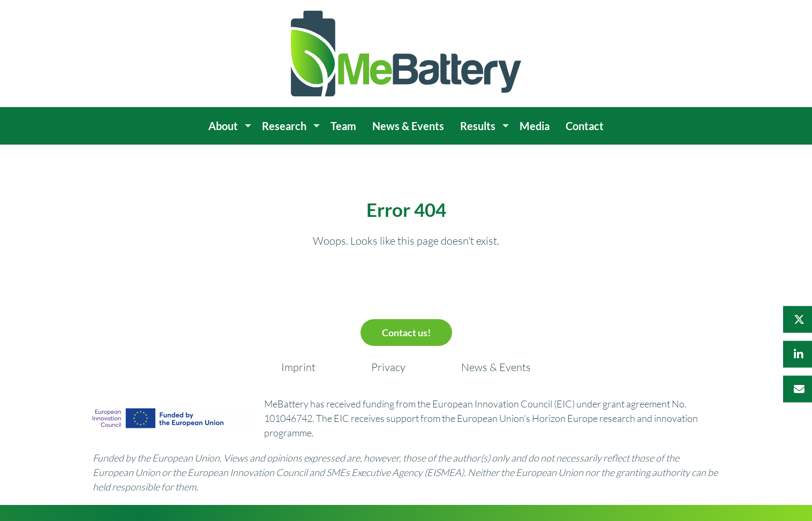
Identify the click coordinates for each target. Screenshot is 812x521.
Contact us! (406, 333)
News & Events (496, 367)
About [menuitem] (223, 126)
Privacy (388, 367)
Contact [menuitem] (585, 126)
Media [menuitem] (535, 126)
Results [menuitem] (478, 126)
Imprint (298, 367)
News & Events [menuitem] (408, 126)
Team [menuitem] (343, 126)
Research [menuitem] (284, 126)
